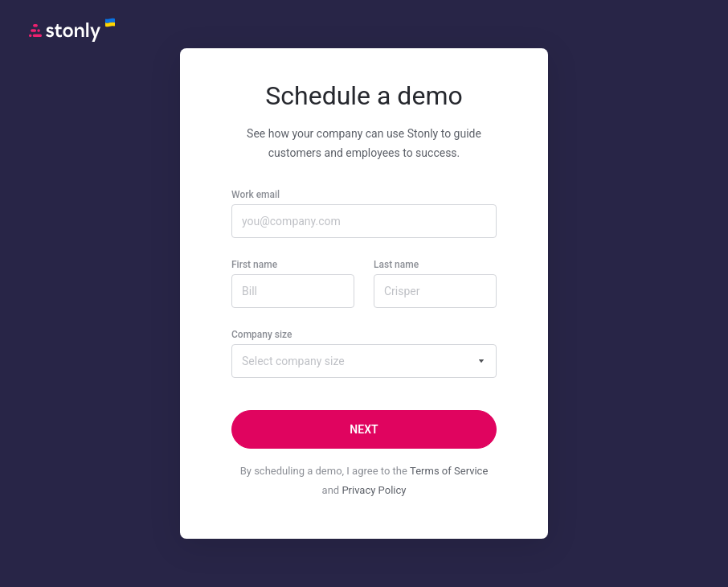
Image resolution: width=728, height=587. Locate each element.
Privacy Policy (374, 490)
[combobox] (364, 361)
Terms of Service (449, 471)
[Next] (364, 429)
